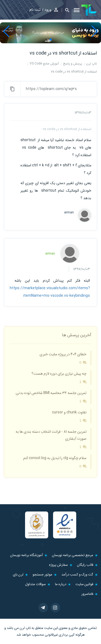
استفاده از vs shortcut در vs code (63, 53)
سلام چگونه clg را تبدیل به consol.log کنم (55, 458)
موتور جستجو (42, 575)
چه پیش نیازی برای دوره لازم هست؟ (59, 374)
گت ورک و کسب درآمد (77, 575)
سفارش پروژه (58, 565)
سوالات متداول (35, 584)
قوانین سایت (84, 584)
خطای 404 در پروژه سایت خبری (63, 354)
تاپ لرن (25, 628)
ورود (48, 10)
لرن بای (18, 575)
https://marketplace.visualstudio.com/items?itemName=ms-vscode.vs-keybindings (50, 292)
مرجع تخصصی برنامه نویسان (73, 555)
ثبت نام (35, 10)
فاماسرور (87, 594)
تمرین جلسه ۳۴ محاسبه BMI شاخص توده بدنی (51, 393)
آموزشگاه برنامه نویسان (27, 555)
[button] (65, 10)
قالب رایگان (85, 565)
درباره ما (61, 584)
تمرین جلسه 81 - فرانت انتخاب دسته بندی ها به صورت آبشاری (51, 435)
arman (69, 213)
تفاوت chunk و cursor (69, 412)
